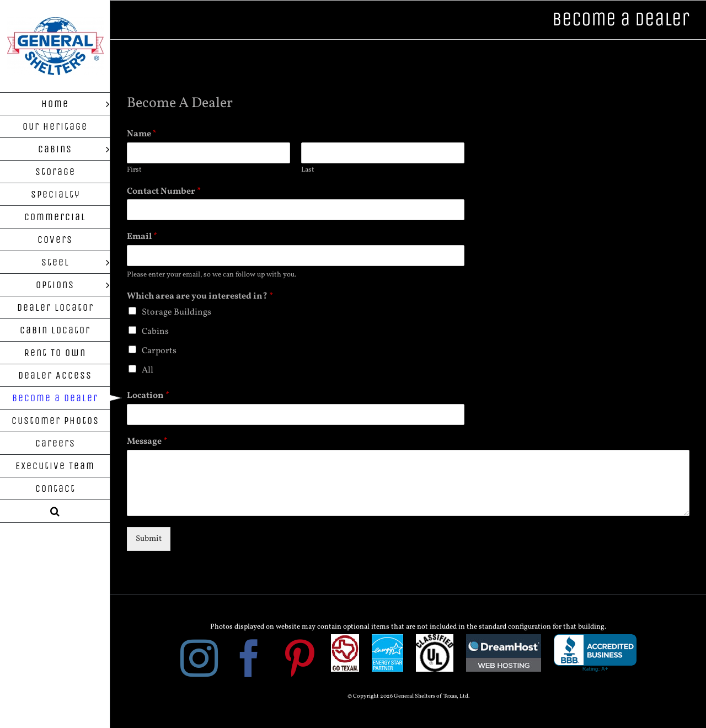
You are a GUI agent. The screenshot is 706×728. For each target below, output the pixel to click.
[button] (55, 511)
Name (142, 134)
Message (147, 442)
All (148, 370)
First (134, 170)
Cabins (155, 332)
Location (148, 396)
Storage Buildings (176, 312)
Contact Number (164, 192)
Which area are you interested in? (200, 297)
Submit (149, 539)
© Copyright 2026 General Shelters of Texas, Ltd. (408, 696)
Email (142, 237)
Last (308, 170)
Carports (159, 351)
